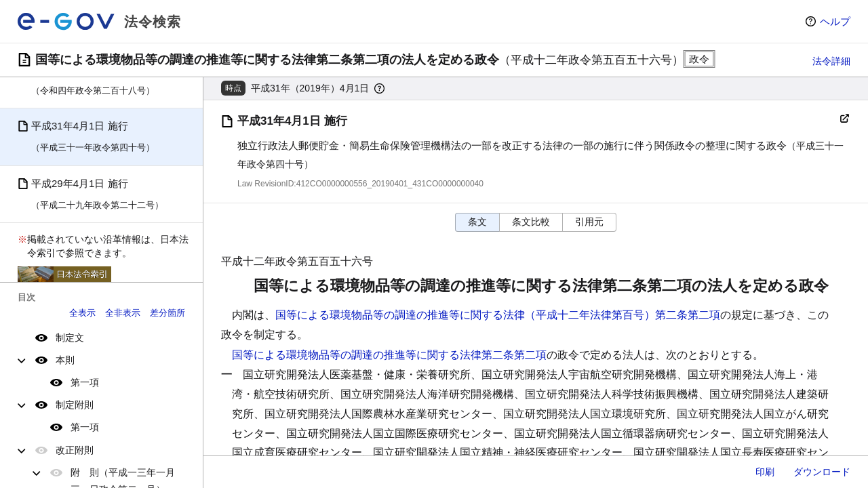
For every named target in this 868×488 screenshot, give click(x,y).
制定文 (70, 338)
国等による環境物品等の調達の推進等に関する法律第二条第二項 (389, 355)
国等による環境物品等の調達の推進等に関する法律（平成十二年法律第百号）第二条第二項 (498, 315)
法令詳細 (831, 61)
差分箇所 (167, 313)
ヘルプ (835, 21)
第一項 (85, 382)
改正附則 (75, 450)
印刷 (765, 472)
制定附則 (75, 405)
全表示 (82, 313)
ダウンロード (822, 472)
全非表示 (123, 313)
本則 (65, 360)
